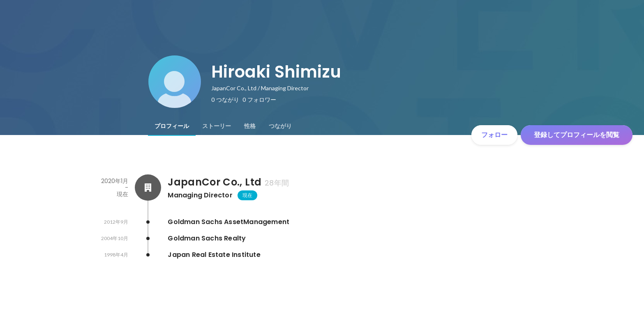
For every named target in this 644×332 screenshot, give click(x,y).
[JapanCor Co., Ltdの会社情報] (148, 188)
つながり (280, 126)
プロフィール (172, 126)
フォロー (494, 135)
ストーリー (217, 126)
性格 (250, 126)
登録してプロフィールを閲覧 (577, 135)
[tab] (172, 126)
